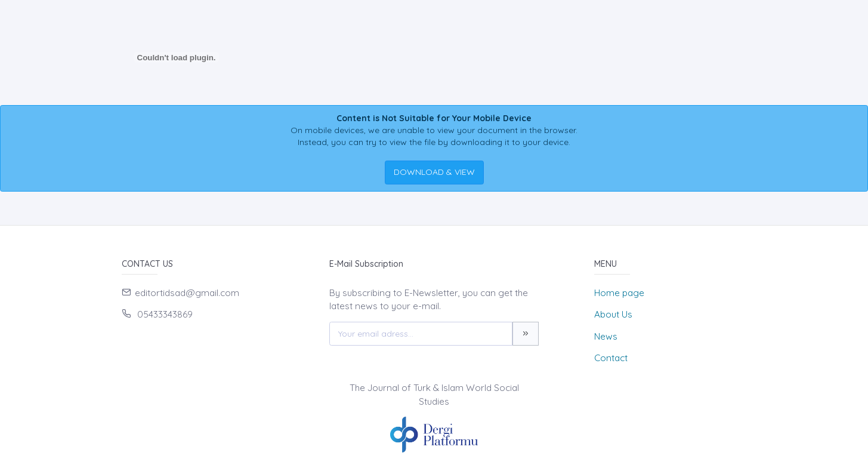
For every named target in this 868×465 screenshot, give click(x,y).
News (606, 336)
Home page (619, 293)
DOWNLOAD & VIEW (434, 172)
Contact (611, 358)
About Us (613, 314)
